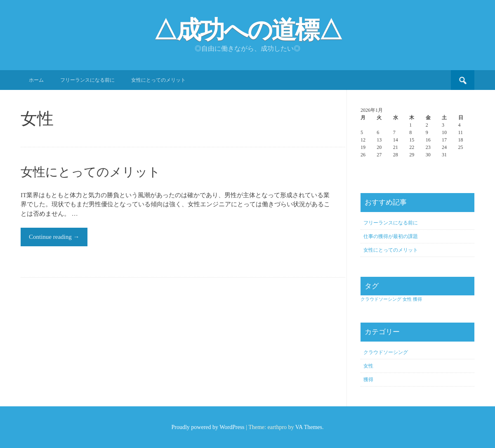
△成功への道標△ (247, 30)
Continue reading (54, 237)
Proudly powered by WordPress (208, 427)
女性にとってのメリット (158, 80)
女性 (368, 366)
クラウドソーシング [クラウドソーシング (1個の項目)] (381, 299)
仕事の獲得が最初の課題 (391, 236)
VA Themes (309, 427)
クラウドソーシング (386, 352)
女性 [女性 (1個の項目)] (407, 299)
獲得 (368, 380)
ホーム (36, 80)
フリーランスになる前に (87, 80)
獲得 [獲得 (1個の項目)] (417, 299)
